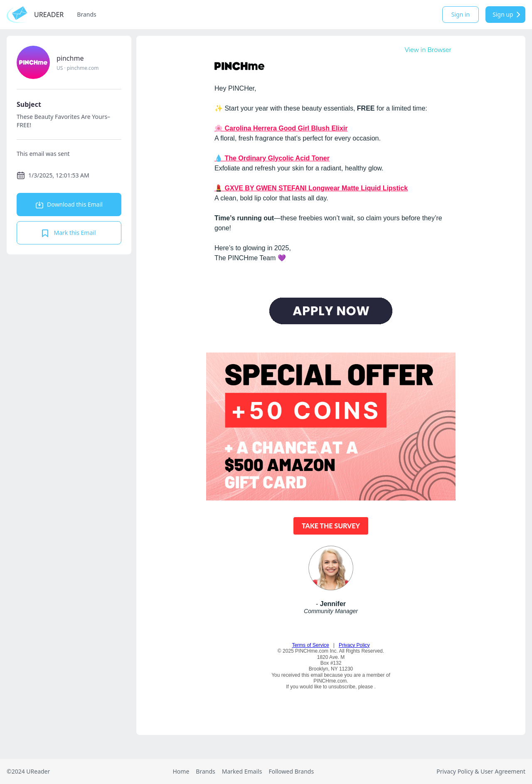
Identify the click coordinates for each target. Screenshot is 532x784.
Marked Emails (242, 771)
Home (181, 771)
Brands (86, 14)
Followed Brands (291, 771)
